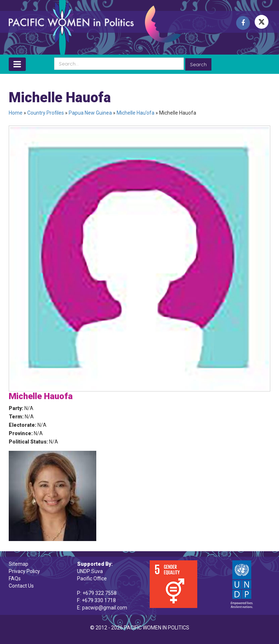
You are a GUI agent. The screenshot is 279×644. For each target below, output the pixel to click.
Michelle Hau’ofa (136, 113)
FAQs (15, 579)
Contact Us (21, 586)
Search (198, 64)
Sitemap (19, 564)
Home (16, 113)
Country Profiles (46, 113)
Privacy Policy (24, 571)
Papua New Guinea (90, 113)
